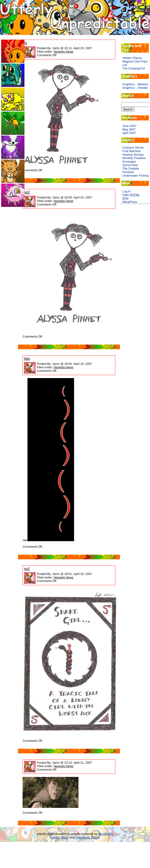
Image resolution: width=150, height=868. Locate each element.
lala (27, 359)
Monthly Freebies (134, 158)
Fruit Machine (131, 151)
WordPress (130, 202)
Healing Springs (133, 155)
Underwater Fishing (135, 176)
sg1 (27, 569)
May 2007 (129, 129)
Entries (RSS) (59, 837)
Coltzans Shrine (133, 148)
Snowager (129, 162)
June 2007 (129, 126)
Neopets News (64, 52)
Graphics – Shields (135, 88)
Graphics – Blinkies (135, 84)
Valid (131, 195)
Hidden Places (132, 58)
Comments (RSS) (87, 837)
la (25, 43)
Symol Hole (130, 165)
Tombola (128, 172)
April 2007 (129, 133)
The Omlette (131, 169)
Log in (126, 191)
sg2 (27, 192)
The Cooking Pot (134, 68)
